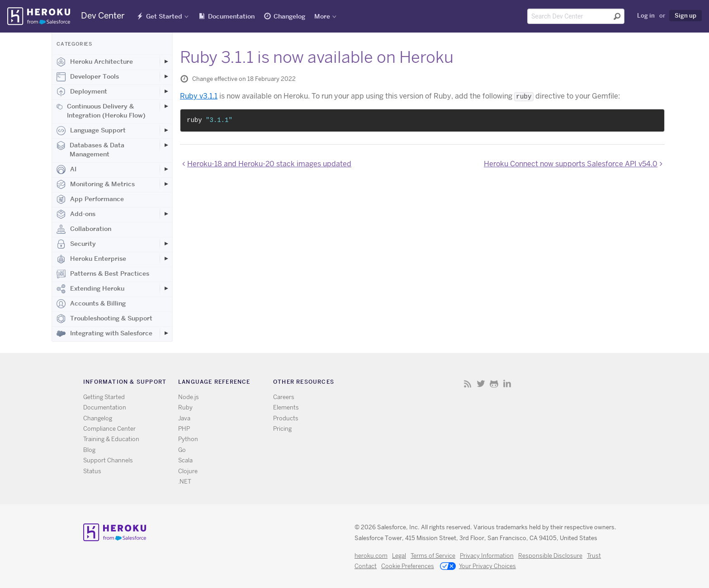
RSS (468, 383)
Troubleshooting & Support (104, 319)
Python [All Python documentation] (188, 439)
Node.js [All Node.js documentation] (189, 397)
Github (494, 383)
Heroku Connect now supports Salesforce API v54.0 (571, 164)
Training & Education (111, 439)
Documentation (231, 16)
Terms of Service (433, 556)
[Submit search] (617, 16)
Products (286, 418)
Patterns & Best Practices (103, 274)
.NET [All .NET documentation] (185, 482)
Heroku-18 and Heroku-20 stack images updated (269, 164)
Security (76, 244)
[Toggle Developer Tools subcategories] (166, 76)
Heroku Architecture (95, 62)
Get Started (164, 16)
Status (92, 471)
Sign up (685, 15)
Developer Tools (88, 77)
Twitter (481, 383)
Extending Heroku (90, 289)
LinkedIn (507, 383)
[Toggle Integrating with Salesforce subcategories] (166, 333)
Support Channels (108, 460)
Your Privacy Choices (478, 567)
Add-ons (76, 214)
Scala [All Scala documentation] (185, 460)
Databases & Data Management (90, 150)
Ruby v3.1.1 (199, 96)
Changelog (289, 16)
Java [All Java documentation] (184, 418)
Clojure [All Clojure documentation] (188, 471)
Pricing (282, 429)
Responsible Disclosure (550, 556)
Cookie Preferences (408, 566)
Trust (594, 556)
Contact (366, 566)
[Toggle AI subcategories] (166, 169)
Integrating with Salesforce (104, 334)
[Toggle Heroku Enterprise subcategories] (166, 259)
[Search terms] (576, 16)
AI (66, 169)
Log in (646, 15)
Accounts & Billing (91, 304)
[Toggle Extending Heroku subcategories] (166, 288)
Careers (284, 397)
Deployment (82, 92)
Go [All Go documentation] (182, 450)
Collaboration (84, 229)
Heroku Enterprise (91, 259)
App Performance (90, 199)
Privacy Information (487, 556)
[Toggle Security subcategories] (166, 244)
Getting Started (104, 397)
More (322, 16)
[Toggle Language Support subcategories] (166, 130)
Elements (286, 407)
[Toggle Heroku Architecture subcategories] (166, 61)
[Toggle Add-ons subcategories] (166, 214)
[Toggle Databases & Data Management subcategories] (166, 145)
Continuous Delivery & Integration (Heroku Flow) (101, 111)
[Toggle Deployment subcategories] (166, 91)
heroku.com (371, 556)
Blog (89, 450)
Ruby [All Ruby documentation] (185, 407)
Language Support (91, 131)
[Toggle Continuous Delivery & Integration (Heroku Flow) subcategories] (166, 106)
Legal (399, 556)
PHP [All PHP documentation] (184, 429)
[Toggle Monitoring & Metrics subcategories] (166, 184)
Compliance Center (109, 429)
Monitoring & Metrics (96, 184)
